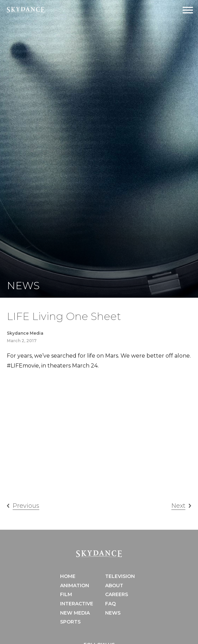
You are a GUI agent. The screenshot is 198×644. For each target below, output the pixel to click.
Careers (117, 594)
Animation (75, 585)
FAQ (110, 604)
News (113, 613)
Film (66, 594)
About (114, 585)
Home (68, 576)
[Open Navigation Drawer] (188, 10)
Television (120, 576)
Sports (70, 622)
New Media (75, 613)
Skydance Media (25, 333)
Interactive (77, 604)
